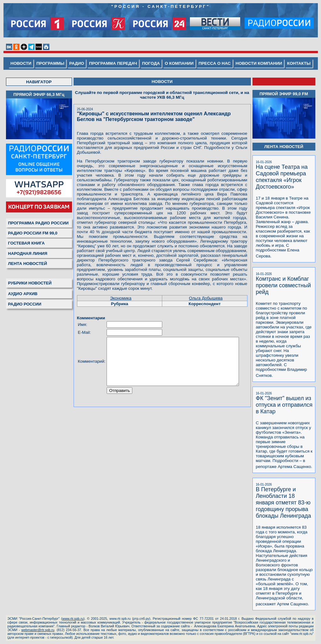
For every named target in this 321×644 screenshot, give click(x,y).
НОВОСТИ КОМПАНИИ (260, 63)
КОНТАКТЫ (300, 63)
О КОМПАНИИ (181, 63)
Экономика (120, 289)
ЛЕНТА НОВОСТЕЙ (25, 264)
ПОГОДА (153, 63)
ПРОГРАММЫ (52, 63)
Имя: (80, 315)
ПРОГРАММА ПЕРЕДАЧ (115, 63)
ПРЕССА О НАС (216, 63)
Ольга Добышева (210, 289)
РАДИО (78, 63)
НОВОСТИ (22, 63)
